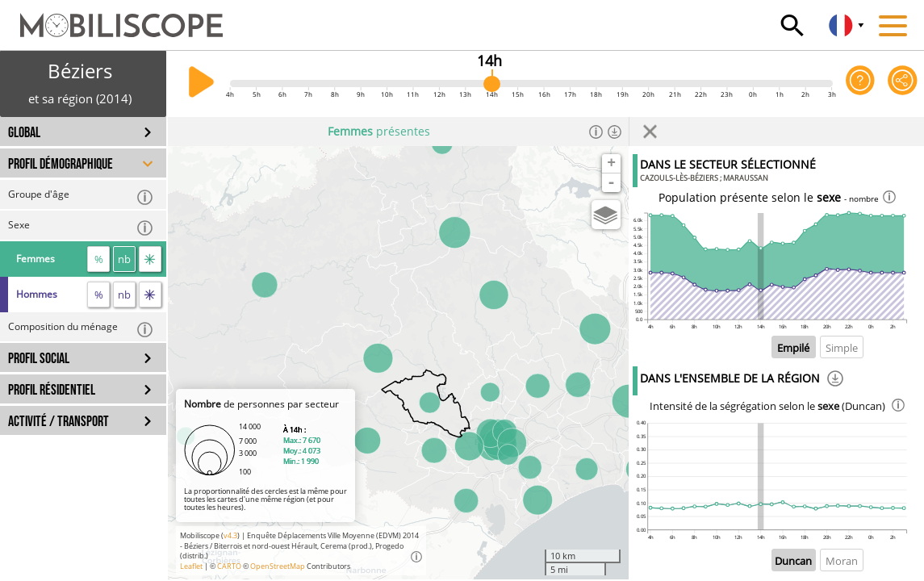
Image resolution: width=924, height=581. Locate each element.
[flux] (150, 259)
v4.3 (230, 535)
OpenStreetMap (278, 566)
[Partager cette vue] (903, 84)
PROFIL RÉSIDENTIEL (52, 390)
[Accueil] (111, 18)
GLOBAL (24, 133)
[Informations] (596, 132)
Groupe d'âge (81, 196)
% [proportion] (99, 259)
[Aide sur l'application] (861, 84)
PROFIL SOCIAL (39, 359)
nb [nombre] (124, 259)
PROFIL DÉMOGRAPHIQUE (61, 164)
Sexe (81, 227)
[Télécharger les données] (615, 132)
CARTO (229, 566)
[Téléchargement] (835, 381)
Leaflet (191, 566)
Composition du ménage (81, 329)
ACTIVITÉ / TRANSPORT (59, 422)
